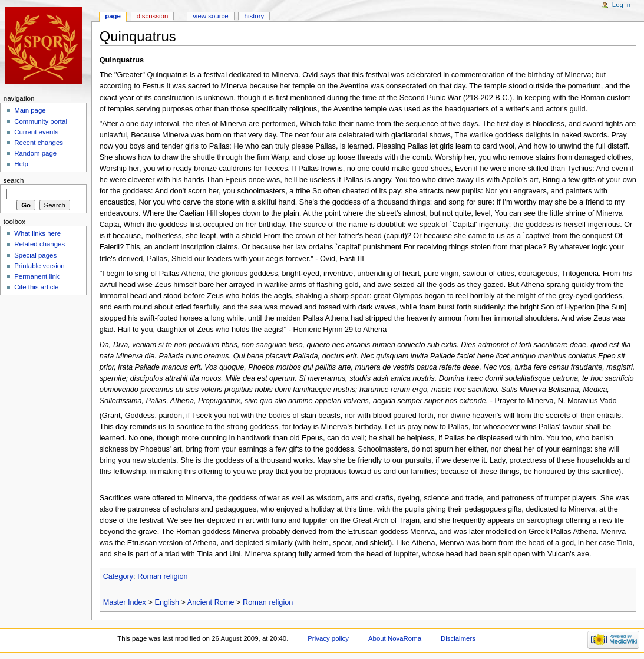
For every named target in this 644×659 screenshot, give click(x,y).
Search (14, 180)
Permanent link (37, 276)
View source (210, 16)
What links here (37, 233)
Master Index (125, 602)
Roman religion (162, 576)
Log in (621, 5)
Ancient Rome (211, 602)
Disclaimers (458, 638)
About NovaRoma (395, 638)
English (167, 602)
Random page (35, 153)
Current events (36, 132)
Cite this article (36, 287)
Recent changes (39, 143)
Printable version (39, 266)
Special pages (35, 255)
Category (118, 576)
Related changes (39, 244)
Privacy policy (328, 638)
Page (113, 16)
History (255, 16)
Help (21, 164)
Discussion (152, 16)
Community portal (41, 121)
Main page (30, 110)
